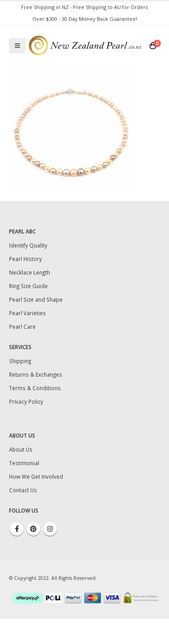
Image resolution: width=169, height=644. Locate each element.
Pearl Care (22, 327)
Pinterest (33, 529)
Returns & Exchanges (36, 374)
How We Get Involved (36, 476)
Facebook (17, 529)
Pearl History (25, 259)
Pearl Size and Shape (36, 299)
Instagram (50, 529)
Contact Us (23, 490)
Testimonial (24, 463)
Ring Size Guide (28, 286)
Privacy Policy (26, 401)
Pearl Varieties (27, 313)
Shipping (20, 361)
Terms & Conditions (35, 388)
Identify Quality (28, 245)
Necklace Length (30, 272)
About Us (21, 449)
